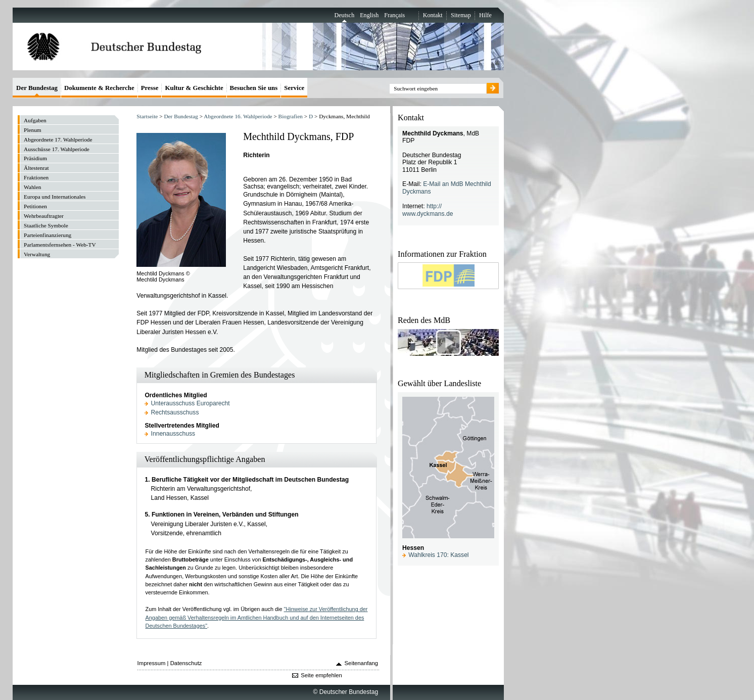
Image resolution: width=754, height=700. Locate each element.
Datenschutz (186, 663)
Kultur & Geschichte (194, 88)
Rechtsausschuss (175, 412)
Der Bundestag (181, 116)
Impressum (152, 663)
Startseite (147, 116)
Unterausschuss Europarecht (191, 403)
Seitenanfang (362, 663)
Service (294, 88)
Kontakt (433, 15)
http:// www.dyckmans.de (428, 210)
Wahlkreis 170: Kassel (438, 555)
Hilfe (485, 15)
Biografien (291, 116)
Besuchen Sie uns (254, 88)
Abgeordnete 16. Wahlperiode (238, 116)
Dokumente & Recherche (99, 88)
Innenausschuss (173, 434)
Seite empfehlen (321, 675)
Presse (150, 88)
